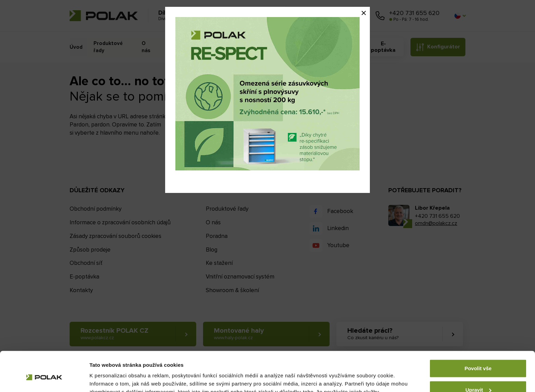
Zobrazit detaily (109, 379)
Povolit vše (478, 336)
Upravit (478, 357)
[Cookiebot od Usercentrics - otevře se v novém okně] (44, 379)
